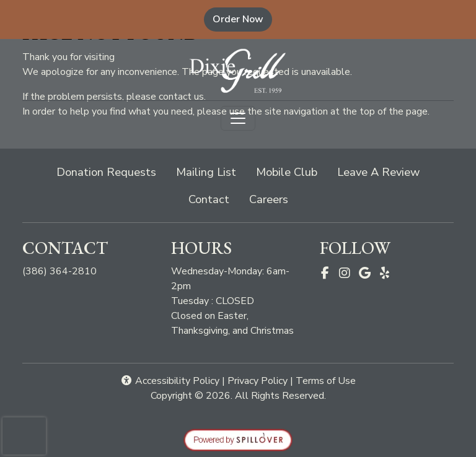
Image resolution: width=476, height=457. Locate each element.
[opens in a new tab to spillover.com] (238, 440)
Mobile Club (287, 172)
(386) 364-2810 (59, 271)
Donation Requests (106, 172)
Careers (269, 199)
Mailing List (206, 172)
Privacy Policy (258, 381)
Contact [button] (214, 198)
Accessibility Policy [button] (170, 381)
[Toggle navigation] (238, 118)
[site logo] (238, 71)
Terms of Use (326, 381)
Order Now (242, 19)
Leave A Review (383, 171)
